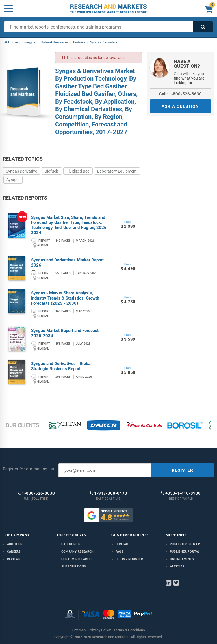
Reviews (14, 559)
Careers (14, 552)
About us (15, 544)
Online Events (182, 559)
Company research (77, 552)
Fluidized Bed (78, 171)
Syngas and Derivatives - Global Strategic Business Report (61, 366)
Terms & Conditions (129, 630)
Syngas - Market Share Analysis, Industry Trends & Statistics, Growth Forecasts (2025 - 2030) (65, 298)
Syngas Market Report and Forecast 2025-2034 (65, 333)
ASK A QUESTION (180, 106)
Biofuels (52, 171)
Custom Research (76, 559)
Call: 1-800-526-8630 (180, 94)
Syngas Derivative (21, 171)
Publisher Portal (185, 552)
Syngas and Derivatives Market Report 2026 (67, 263)
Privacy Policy (100, 630)
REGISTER (183, 470)
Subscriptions (74, 566)
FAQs (120, 552)
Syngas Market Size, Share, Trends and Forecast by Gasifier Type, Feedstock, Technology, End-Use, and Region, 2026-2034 (70, 225)
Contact (123, 544)
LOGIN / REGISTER (129, 559)
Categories (71, 544)
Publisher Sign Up (185, 544)
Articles (177, 566)
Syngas (13, 180)
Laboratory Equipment (117, 171)
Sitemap (79, 630)
